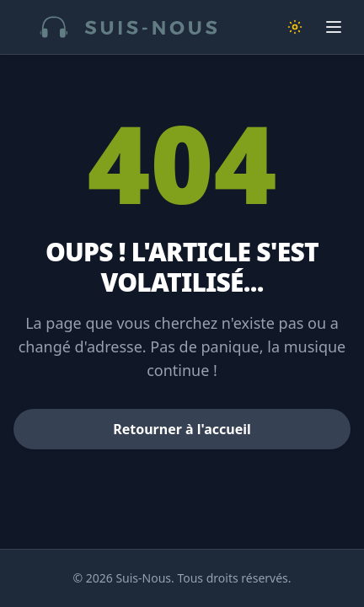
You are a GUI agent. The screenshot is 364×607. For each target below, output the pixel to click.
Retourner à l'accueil (182, 429)
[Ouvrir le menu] (334, 27)
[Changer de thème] (295, 27)
